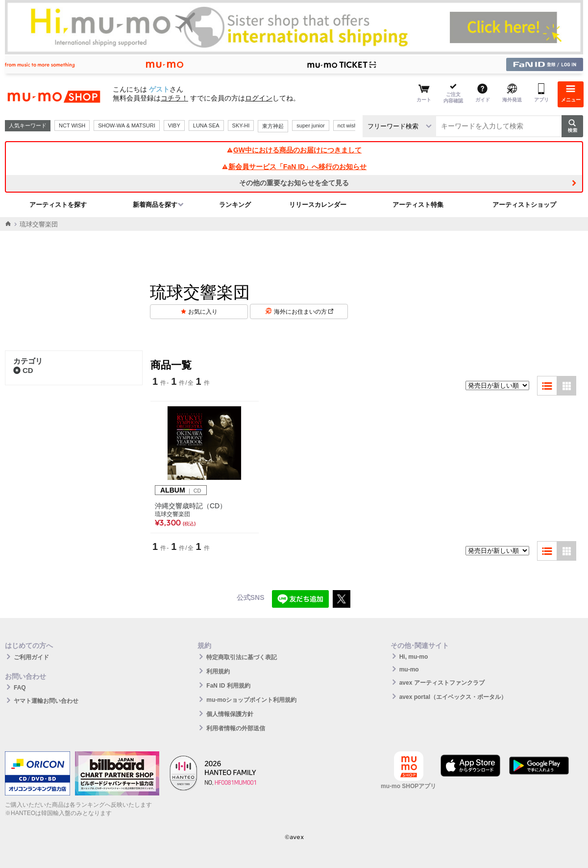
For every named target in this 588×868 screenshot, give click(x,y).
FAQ (20, 688)
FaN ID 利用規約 (228, 686)
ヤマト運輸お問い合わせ (46, 701)
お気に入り (203, 312)
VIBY (174, 125)
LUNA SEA (206, 125)
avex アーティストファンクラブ (442, 683)
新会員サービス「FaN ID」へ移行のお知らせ (294, 167)
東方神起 (273, 126)
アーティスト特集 (418, 205)
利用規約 (218, 671)
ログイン (259, 98)
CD (23, 370)
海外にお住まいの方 (304, 312)
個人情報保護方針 (230, 714)
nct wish (347, 125)
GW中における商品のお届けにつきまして (294, 150)
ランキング (235, 205)
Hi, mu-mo (414, 657)
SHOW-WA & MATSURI (127, 125)
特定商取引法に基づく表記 (242, 657)
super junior (310, 125)
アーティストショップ (524, 205)
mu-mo (409, 670)
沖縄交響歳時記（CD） (191, 506)
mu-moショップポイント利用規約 (251, 700)
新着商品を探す (155, 205)
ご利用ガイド (31, 657)
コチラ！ (174, 98)
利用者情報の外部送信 (236, 728)
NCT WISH (72, 125)
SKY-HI (241, 125)
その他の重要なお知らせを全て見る (294, 183)
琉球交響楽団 (172, 514)
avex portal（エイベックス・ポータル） (453, 697)
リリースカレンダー (318, 205)
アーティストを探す (58, 205)
